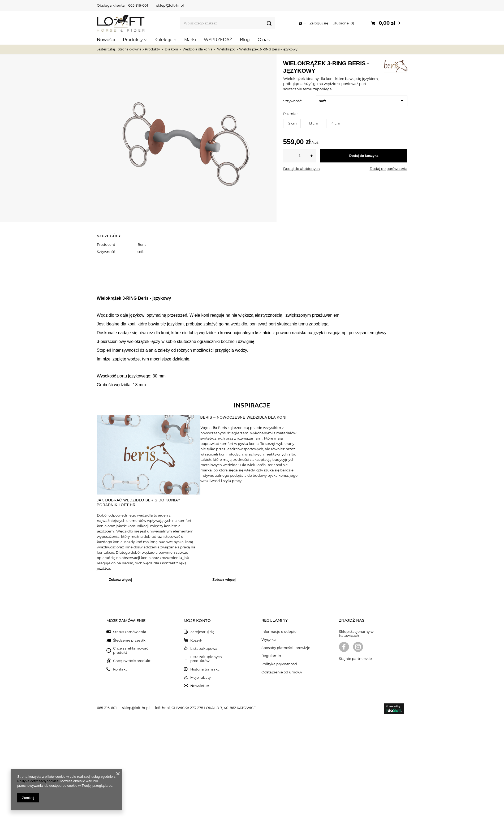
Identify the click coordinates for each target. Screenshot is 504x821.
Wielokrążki (226, 49)
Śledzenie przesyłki (130, 742)
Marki (190, 40)
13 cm (313, 123)
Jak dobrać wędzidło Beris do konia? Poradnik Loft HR (139, 604)
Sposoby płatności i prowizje (286, 749)
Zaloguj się (319, 23)
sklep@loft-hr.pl (170, 5)
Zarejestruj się (202, 734)
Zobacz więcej (121, 681)
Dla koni (171, 49)
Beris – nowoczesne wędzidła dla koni (244, 519)
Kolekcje (163, 40)
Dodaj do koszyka (364, 156)
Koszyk (196, 742)
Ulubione (343, 23)
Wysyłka (269, 741)
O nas (264, 40)
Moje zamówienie (126, 722)
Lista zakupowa (204, 750)
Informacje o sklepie (279, 733)
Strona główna (130, 49)
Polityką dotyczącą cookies (38, 781)
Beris (142, 244)
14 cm (335, 123)
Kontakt (120, 771)
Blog (245, 40)
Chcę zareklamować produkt (131, 752)
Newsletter (200, 787)
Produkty (133, 40)
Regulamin (271, 757)
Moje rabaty (201, 779)
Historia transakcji (206, 771)
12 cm (292, 123)
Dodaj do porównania (389, 169)
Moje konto (197, 722)
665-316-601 (138, 5)
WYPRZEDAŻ (218, 40)
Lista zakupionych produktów (206, 761)
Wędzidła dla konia (197, 49)
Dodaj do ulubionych (301, 169)
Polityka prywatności (279, 766)
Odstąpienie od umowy (282, 774)
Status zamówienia (130, 734)
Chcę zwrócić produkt (132, 762)
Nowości (106, 40)
